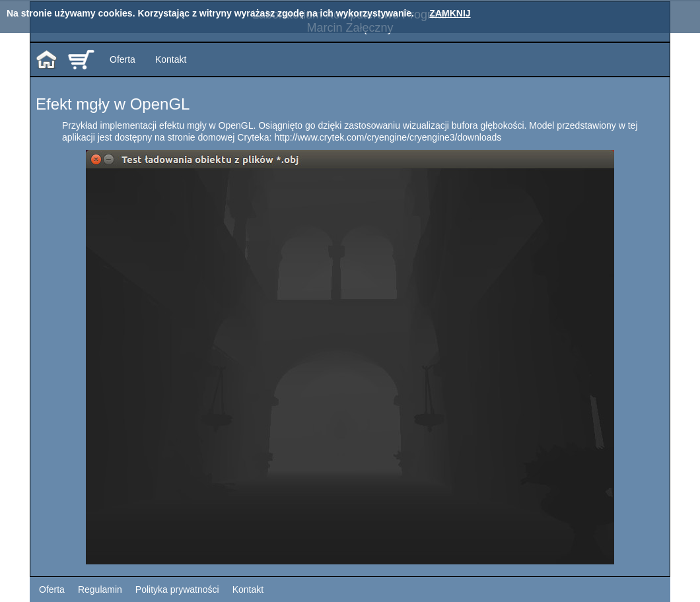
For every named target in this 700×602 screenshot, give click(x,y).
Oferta (122, 59)
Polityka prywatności (177, 589)
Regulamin (100, 589)
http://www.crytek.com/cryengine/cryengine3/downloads (388, 137)
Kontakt (171, 59)
